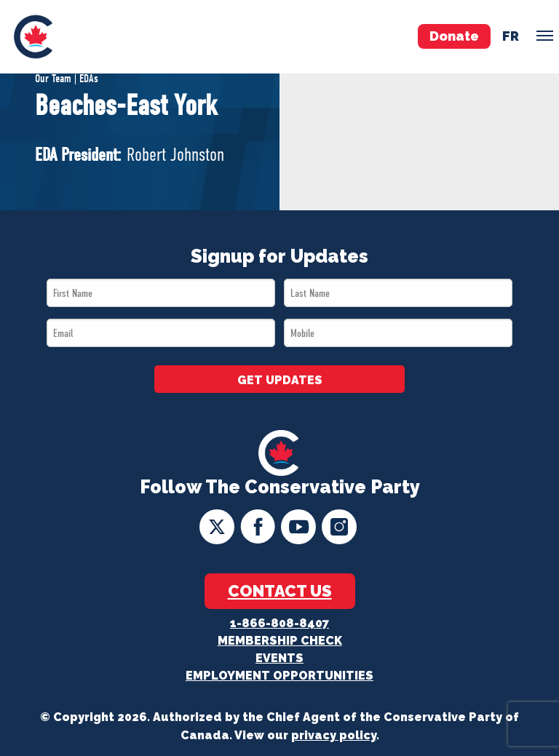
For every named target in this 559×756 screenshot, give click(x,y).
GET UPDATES (280, 380)
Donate (454, 36)
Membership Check (280, 641)
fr (511, 36)
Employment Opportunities (279, 676)
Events (279, 658)
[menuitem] (33, 37)
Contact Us (280, 591)
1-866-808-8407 (279, 623)
